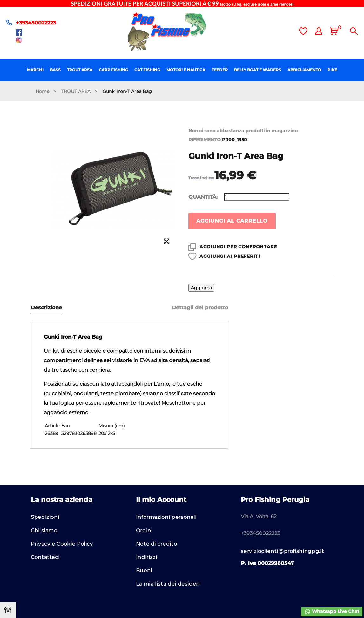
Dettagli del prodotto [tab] (200, 308)
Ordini (144, 530)
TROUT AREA (80, 70)
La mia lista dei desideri (168, 584)
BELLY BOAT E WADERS (258, 70)
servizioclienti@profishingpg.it (282, 551)
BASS (55, 70)
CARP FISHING (113, 70)
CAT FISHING (147, 70)
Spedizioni (45, 517)
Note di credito (157, 544)
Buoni (144, 570)
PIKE (332, 70)
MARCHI (35, 70)
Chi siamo (44, 530)
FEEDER (220, 70)
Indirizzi (147, 557)
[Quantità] (257, 197)
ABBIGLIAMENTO (304, 70)
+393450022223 (36, 23)
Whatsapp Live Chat (332, 612)
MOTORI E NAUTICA (186, 70)
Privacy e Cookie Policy (62, 544)
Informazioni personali (166, 517)
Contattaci (45, 557)
